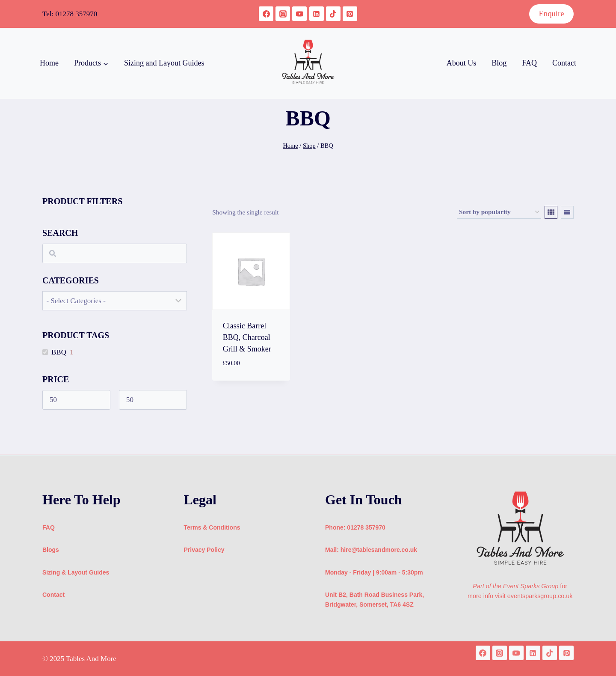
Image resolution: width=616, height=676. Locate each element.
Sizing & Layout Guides (76, 572)
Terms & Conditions (212, 527)
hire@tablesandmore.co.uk (379, 550)
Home (49, 63)
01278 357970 (76, 14)
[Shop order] (499, 212)
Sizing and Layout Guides (164, 63)
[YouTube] (299, 14)
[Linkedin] (317, 14)
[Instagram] (283, 14)
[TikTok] (333, 14)
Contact (564, 63)
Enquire (551, 13)
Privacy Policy (204, 550)
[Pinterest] (350, 14)
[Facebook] (266, 14)
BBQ (59, 352)
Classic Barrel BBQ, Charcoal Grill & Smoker (247, 337)
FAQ (529, 63)
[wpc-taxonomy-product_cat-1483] (115, 301)
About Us (462, 63)
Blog (499, 63)
